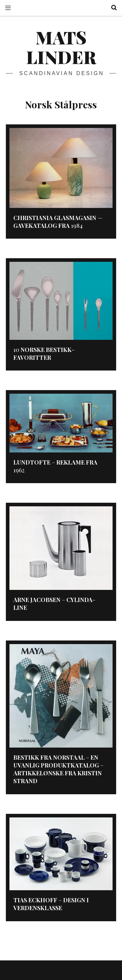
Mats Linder (61, 47)
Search (112, 8)
